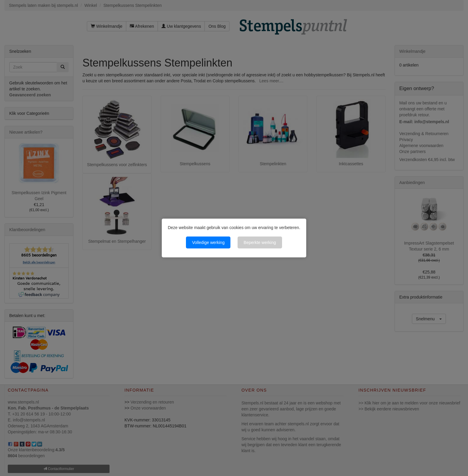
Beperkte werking (260, 242)
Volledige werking (208, 242)
